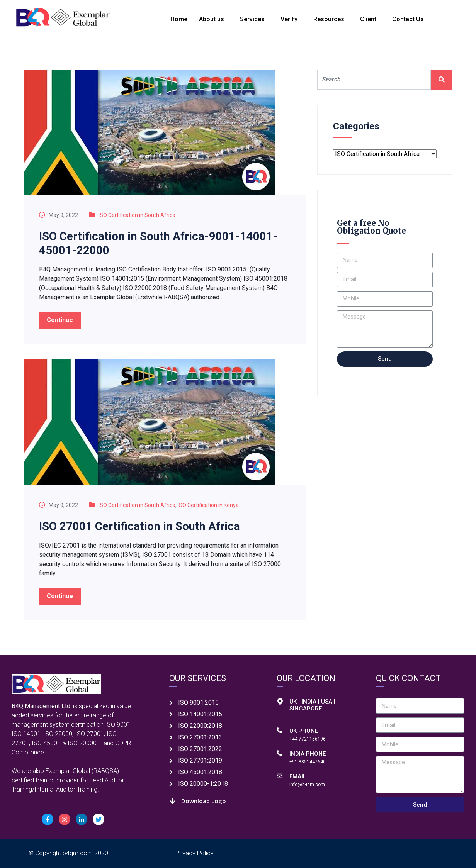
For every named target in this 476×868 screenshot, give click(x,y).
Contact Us (408, 19)
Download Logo (204, 801)
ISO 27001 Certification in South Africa (141, 526)
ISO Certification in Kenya (208, 505)
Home (179, 19)
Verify (289, 19)
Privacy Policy (195, 853)
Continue (60, 320)
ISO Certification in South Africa (137, 215)
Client (368, 19)
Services (252, 19)
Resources (329, 19)
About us (212, 19)
